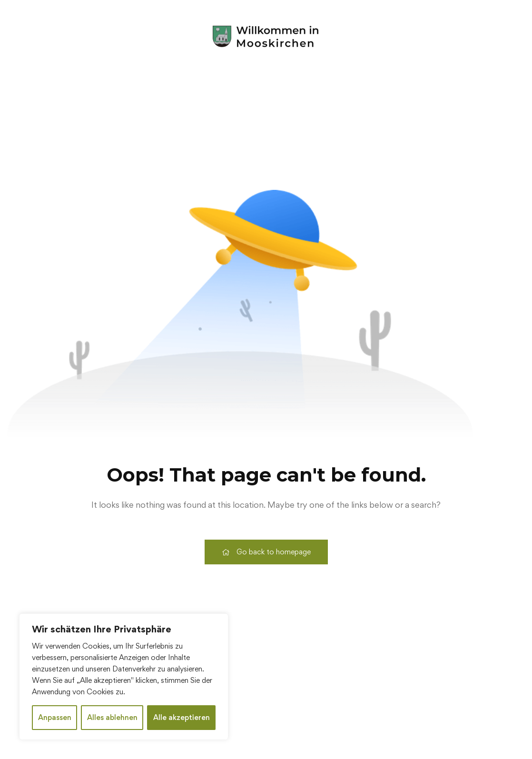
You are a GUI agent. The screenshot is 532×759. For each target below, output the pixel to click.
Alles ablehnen (112, 717)
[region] (124, 677)
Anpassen (55, 717)
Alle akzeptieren (182, 717)
